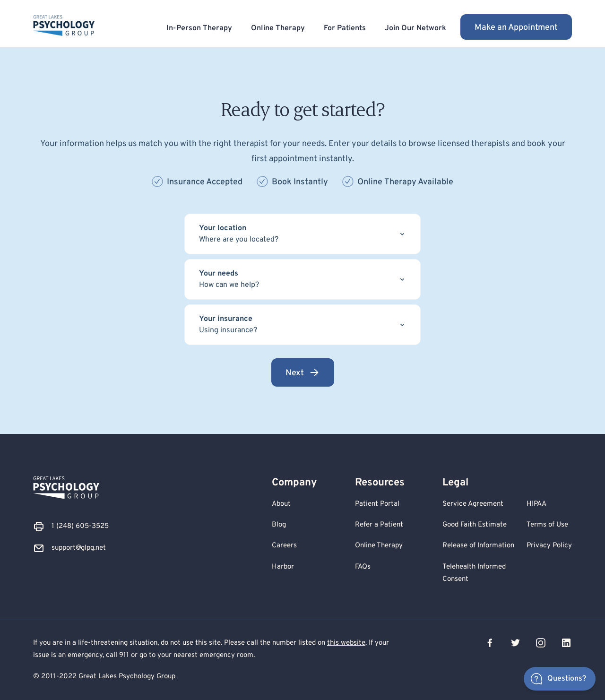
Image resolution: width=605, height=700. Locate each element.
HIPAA (536, 504)
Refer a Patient (379, 525)
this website (346, 643)
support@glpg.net (79, 548)
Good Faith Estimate (475, 525)
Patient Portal (377, 504)
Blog (279, 525)
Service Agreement (473, 504)
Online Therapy (278, 28)
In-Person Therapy (199, 28)
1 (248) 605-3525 (80, 526)
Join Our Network (415, 28)
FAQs (363, 567)
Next (303, 373)
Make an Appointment (516, 28)
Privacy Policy (549, 546)
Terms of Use (547, 525)
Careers (284, 546)
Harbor (283, 567)
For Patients (345, 28)
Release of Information (478, 546)
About (281, 504)
